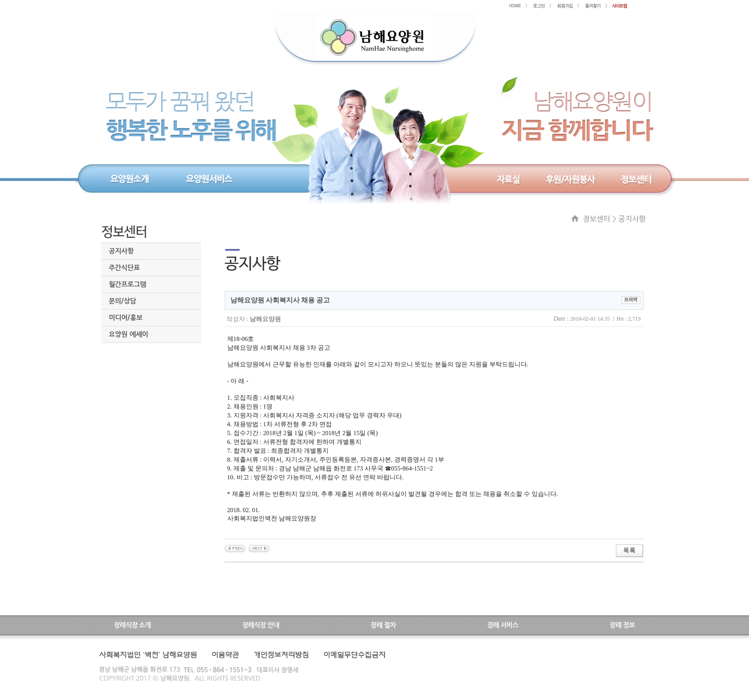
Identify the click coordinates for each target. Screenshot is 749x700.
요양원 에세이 (128, 334)
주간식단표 (124, 268)
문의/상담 (122, 301)
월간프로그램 (127, 284)
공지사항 (121, 251)
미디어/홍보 (126, 318)
